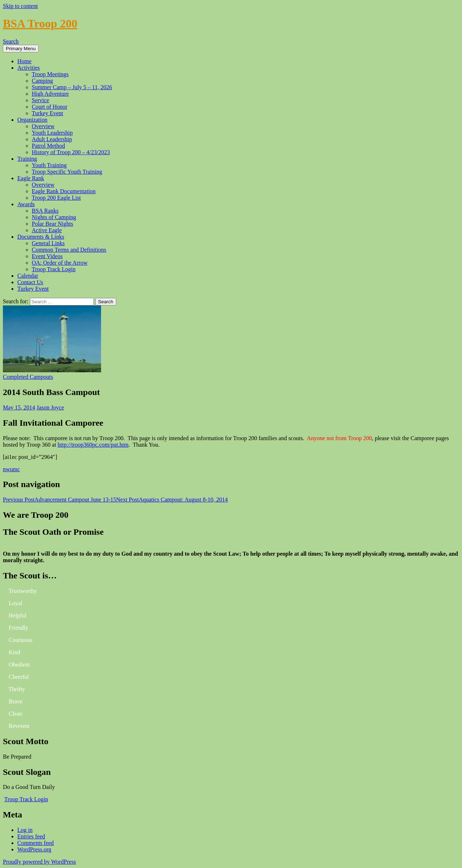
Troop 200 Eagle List (56, 198)
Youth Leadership (52, 133)
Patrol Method (48, 146)
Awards (26, 204)
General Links (48, 243)
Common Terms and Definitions (69, 250)
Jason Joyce (50, 407)
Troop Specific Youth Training (67, 172)
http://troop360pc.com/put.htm (93, 445)
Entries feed (31, 836)
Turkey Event (47, 113)
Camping (42, 81)
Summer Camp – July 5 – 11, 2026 (72, 87)
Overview (43, 126)
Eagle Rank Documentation (64, 191)
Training (27, 159)
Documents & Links (41, 237)
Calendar (28, 276)
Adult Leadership (52, 139)
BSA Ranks (45, 211)
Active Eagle (47, 230)
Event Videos (47, 256)
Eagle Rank (31, 178)
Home (24, 61)
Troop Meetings (50, 74)
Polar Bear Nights (53, 224)
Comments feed (36, 843)
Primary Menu (21, 49)
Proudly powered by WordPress (39, 862)
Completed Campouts (28, 377)
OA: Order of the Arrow (60, 263)
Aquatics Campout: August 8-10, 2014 (172, 500)
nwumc (11, 469)
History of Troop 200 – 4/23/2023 (71, 152)
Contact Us (30, 282)
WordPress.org (34, 849)
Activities (29, 68)
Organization (32, 120)
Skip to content (20, 6)
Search (11, 41)
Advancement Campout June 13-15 (60, 500)
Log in (25, 830)
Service (40, 100)
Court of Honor (50, 107)
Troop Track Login (54, 269)
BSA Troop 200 (40, 23)
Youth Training (49, 165)
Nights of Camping (54, 217)
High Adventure (50, 94)
